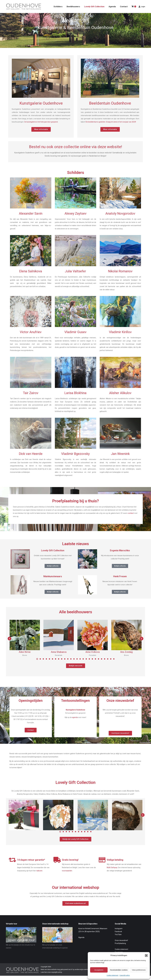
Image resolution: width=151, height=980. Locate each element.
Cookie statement (112, 975)
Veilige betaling (115, 864)
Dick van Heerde (31, 458)
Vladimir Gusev (75, 336)
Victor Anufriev (31, 336)
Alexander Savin (31, 218)
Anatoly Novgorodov (120, 218)
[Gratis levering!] (57, 864)
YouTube (118, 939)
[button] (146, 956)
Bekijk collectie (53, 570)
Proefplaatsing (120, 948)
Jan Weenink (120, 458)
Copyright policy (125, 975)
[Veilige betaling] (102, 864)
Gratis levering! (70, 864)
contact (131, 517)
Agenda (81, 942)
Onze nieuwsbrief (121, 945)
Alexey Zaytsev (75, 218)
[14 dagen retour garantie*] (12, 864)
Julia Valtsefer (75, 275)
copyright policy (56, 976)
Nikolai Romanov (120, 275)
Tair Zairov (31, 397)
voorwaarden (67, 875)
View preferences (139, 970)
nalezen (39, 875)
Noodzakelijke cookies (119, 970)
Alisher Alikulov (120, 397)
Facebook (118, 936)
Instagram (119, 933)
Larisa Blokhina (75, 397)
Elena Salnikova (31, 275)
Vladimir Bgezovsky (75, 458)
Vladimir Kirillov (120, 336)
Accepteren (99, 970)
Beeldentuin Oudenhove (110, 107)
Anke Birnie (25, 656)
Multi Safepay (112, 872)
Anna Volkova (92, 656)
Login (142, 11)
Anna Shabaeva (59, 656)
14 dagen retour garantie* (31, 864)
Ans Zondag (126, 656)
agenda (75, 722)
